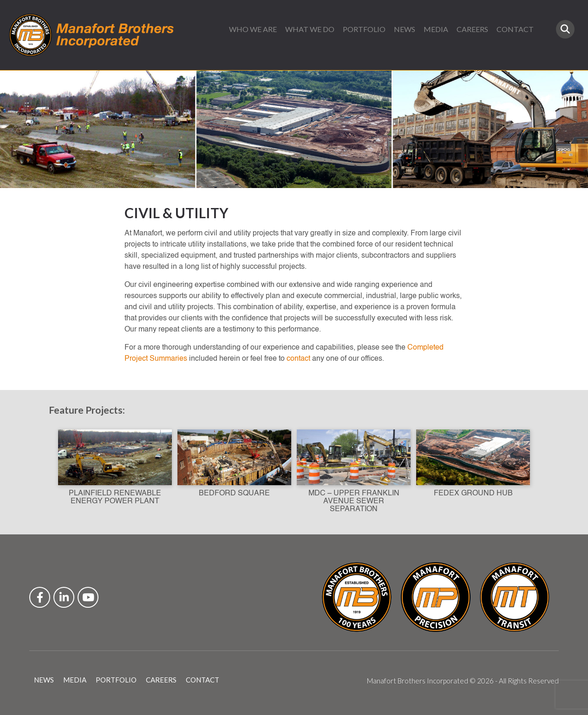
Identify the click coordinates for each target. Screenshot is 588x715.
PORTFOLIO (364, 29)
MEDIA (436, 29)
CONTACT (515, 29)
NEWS (405, 29)
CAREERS (472, 29)
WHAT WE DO (310, 29)
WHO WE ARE (253, 29)
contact (298, 359)
